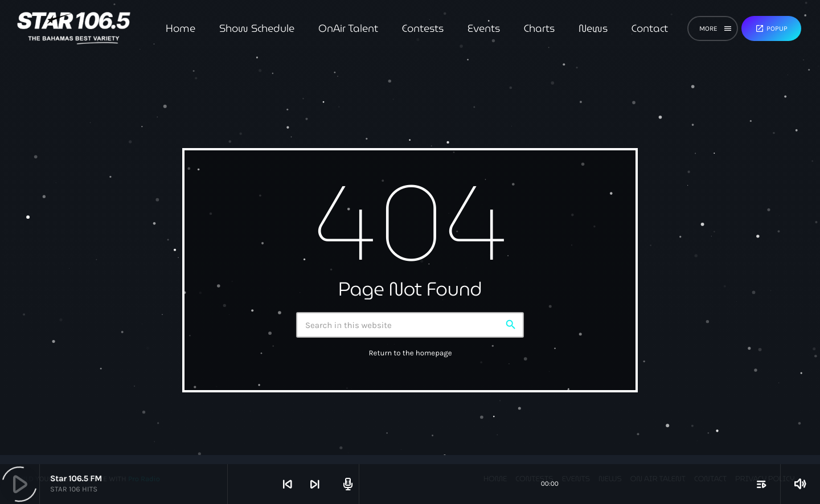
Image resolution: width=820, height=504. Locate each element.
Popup (771, 28)
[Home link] (74, 28)
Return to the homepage (410, 353)
